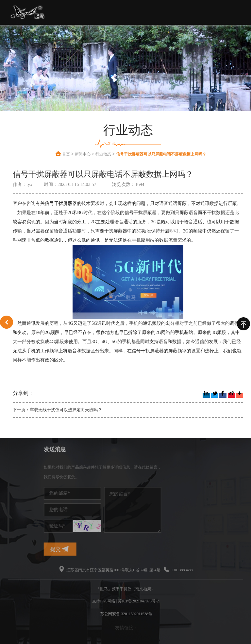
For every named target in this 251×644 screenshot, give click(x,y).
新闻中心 (83, 154)
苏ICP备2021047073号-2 (138, 601)
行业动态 (103, 154)
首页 (66, 154)
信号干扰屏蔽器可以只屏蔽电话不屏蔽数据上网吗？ (161, 154)
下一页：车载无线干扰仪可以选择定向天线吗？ (57, 410)
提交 (91, 549)
